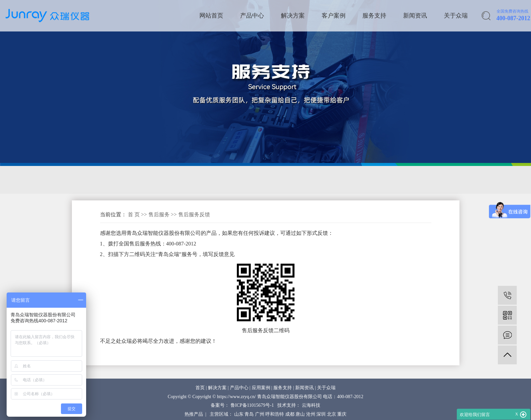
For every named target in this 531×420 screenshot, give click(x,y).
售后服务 (160, 214)
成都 (290, 414)
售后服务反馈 (191, 180)
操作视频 (274, 180)
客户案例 (334, 16)
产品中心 (252, 16)
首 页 (134, 214)
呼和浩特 (275, 414)
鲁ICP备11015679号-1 (252, 405)
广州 (260, 414)
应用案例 (261, 388)
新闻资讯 (415, 16)
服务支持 (374, 16)
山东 (239, 414)
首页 (200, 388)
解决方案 (293, 16)
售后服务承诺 (141, 180)
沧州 (311, 414)
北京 (332, 414)
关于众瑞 (456, 16)
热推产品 (194, 414)
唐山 (300, 414)
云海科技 (311, 405)
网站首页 (211, 16)
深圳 (321, 414)
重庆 (342, 414)
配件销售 (236, 180)
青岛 (249, 414)
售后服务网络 (91, 180)
